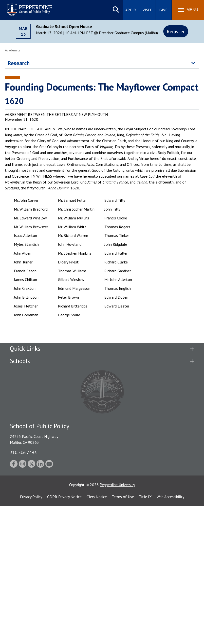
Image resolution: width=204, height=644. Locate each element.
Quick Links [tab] (25, 349)
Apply (131, 10)
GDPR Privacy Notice (64, 497)
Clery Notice (97, 497)
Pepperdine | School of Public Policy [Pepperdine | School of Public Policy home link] (25, 7)
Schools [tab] (20, 361)
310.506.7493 (23, 452)
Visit (147, 10)
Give (163, 10)
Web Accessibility (170, 497)
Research (19, 63)
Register (176, 31)
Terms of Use (123, 497)
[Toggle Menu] (188, 10)
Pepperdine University (117, 485)
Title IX (145, 497)
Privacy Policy (31, 497)
